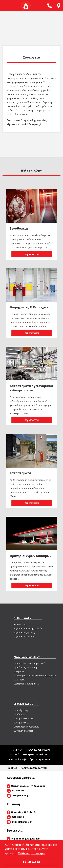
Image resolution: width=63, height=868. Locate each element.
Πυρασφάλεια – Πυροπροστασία (30, 663)
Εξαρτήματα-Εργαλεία (36, 759)
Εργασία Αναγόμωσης (24, 633)
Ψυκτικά (14, 759)
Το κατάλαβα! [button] (32, 862)
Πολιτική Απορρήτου (34, 768)
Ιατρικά (15, 754)
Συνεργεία (19, 672)
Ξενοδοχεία (19, 680)
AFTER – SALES (22, 618)
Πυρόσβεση (19, 715)
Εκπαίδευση (20, 625)
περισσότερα (32, 254)
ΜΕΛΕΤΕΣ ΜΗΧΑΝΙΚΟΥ (27, 657)
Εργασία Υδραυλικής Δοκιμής (28, 629)
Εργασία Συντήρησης (24, 637)
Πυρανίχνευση (21, 711)
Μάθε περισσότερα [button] (31, 853)
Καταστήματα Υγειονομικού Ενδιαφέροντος (35, 676)
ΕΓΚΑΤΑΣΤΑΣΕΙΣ (23, 704)
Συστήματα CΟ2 (22, 723)
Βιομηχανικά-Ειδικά (35, 754)
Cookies (12, 768)
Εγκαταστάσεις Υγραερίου (27, 727)
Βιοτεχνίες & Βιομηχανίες (26, 684)
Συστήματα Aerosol (23, 731)
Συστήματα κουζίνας (24, 719)
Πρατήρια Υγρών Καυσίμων (27, 668)
